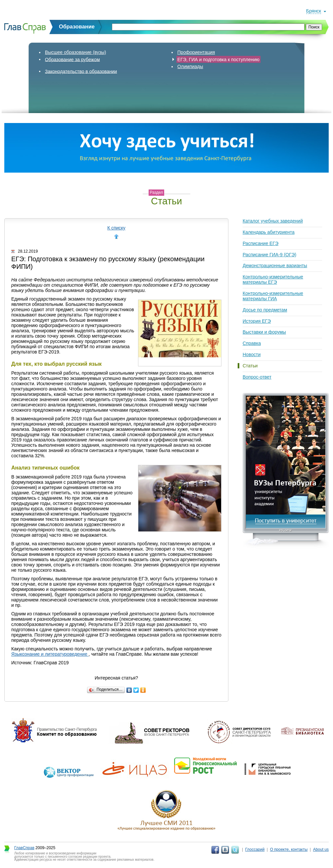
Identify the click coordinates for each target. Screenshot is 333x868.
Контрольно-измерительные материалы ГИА (273, 296)
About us (321, 849)
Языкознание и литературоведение (50, 654)
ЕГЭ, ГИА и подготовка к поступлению (218, 59)
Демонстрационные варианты (275, 266)
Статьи (250, 366)
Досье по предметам (265, 310)
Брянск (314, 11)
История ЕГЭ (257, 321)
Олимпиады (190, 66)
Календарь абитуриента (269, 232)
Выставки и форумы (264, 332)
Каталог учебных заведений (273, 221)
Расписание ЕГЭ (261, 243)
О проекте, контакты (289, 849)
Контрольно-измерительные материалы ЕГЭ (273, 279)
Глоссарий (255, 849)
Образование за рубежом (72, 59)
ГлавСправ (24, 848)
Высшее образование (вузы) (76, 52)
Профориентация (196, 52)
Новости (252, 354)
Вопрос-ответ (257, 377)
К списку (116, 228)
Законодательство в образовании (81, 71)
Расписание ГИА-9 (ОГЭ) (269, 255)
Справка (252, 343)
